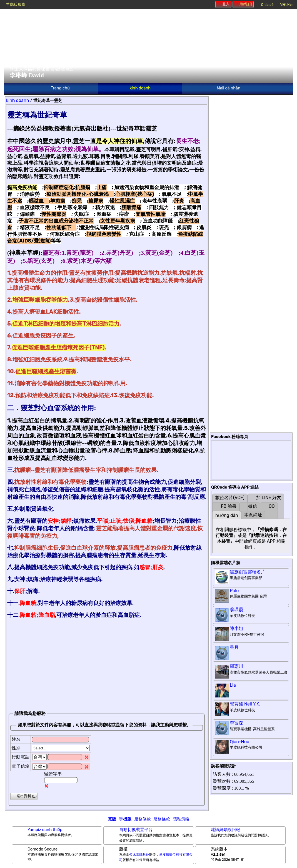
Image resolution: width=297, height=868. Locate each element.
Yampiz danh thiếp (45, 830)
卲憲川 (236, 666)
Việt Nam (287, 4)
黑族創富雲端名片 (248, 572)
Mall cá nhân (229, 88)
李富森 (236, 723)
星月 (234, 647)
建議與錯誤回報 (225, 830)
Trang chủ (60, 88)
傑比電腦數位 (139, 855)
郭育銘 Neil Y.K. (245, 704)
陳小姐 (236, 628)
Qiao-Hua (239, 742)
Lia (233, 685)
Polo (234, 591)
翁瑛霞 (236, 610)
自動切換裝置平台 (136, 830)
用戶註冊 (243, 4)
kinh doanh (140, 88)
